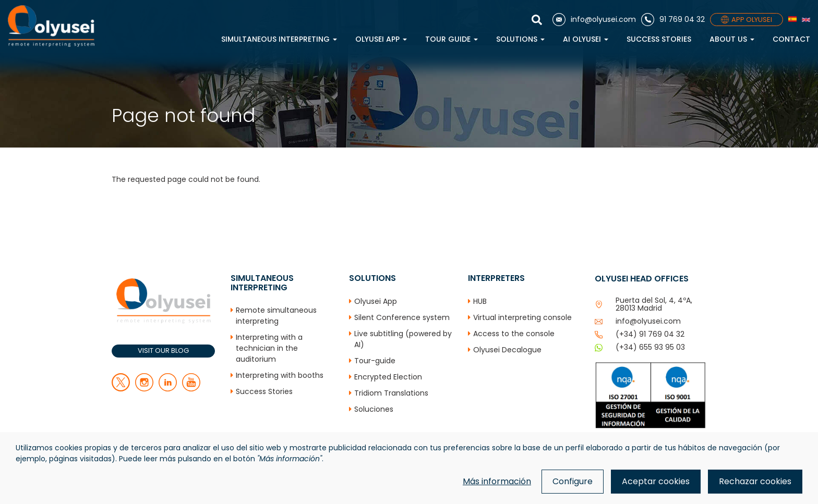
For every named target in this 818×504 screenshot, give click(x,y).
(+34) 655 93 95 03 (650, 347)
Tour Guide (452, 39)
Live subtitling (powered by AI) (403, 339)
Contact (791, 39)
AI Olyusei (586, 39)
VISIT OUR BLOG (163, 351)
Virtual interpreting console (522, 317)
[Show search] (539, 20)
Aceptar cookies (656, 481)
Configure (573, 481)
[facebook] (144, 389)
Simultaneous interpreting (279, 39)
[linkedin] (168, 389)
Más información (497, 481)
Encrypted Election (388, 377)
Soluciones (374, 409)
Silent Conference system (402, 317)
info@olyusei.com (648, 321)
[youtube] (191, 389)
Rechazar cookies (755, 481)
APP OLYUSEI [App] (747, 20)
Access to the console (514, 334)
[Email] (594, 20)
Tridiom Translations (391, 393)
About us (732, 39)
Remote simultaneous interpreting (276, 316)
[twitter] (121, 389)
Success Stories (659, 39)
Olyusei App (381, 39)
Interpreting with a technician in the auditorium (269, 348)
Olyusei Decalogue (507, 350)
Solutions (520, 39)
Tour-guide (375, 361)
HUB (480, 301)
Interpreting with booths (280, 375)
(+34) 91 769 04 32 (650, 334)
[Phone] (673, 20)
